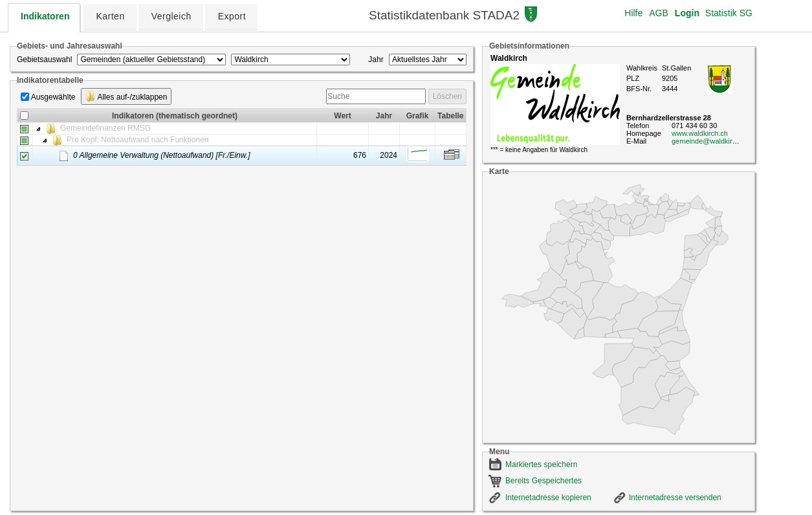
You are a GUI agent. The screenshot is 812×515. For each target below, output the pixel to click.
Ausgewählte (53, 97)
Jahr (376, 60)
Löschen (447, 96)
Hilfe (633, 13)
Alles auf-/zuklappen (126, 96)
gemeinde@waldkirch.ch (710, 141)
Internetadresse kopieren (548, 498)
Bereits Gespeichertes (543, 481)
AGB (659, 13)
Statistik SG (729, 13)
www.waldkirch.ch (700, 133)
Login (687, 13)
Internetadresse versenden (675, 498)
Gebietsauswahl (44, 60)
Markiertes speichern (541, 465)
